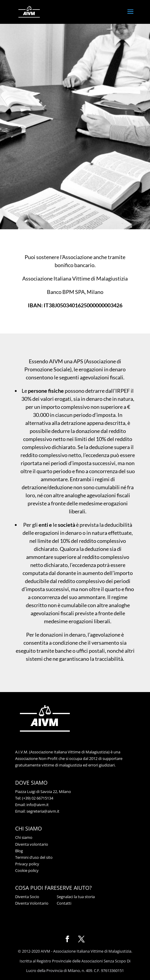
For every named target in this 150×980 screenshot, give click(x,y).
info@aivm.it (38, 805)
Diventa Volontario (32, 903)
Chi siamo (24, 837)
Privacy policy (27, 864)
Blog (19, 851)
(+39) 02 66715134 (38, 798)
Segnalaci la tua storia (76, 897)
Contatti (64, 903)
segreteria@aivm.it (43, 811)
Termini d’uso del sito (34, 857)
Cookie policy (27, 870)
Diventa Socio (27, 897)
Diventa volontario (32, 844)
